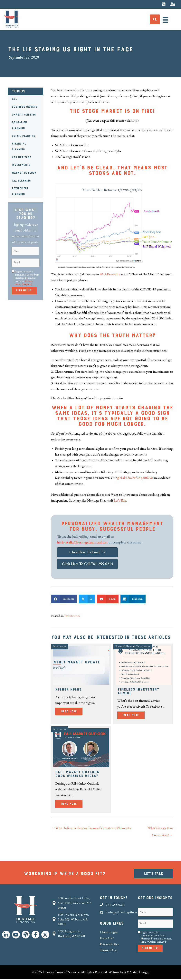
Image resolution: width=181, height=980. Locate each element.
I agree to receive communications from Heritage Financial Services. (27, 278)
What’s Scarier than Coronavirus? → (159, 830)
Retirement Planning (20, 191)
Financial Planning (19, 147)
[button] (6, 935)
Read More (72, 711)
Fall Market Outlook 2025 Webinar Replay (77, 774)
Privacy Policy (109, 945)
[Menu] (165, 20)
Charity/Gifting (24, 115)
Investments (21, 165)
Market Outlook (24, 173)
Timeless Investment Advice (138, 691)
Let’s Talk (120, 501)
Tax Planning (21, 181)
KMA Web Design (136, 973)
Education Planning (19, 125)
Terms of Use (108, 951)
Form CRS (107, 939)
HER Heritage (21, 157)
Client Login (109, 933)
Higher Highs (68, 689)
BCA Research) (110, 274)
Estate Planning (23, 136)
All (14, 99)
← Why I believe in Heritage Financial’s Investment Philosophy (86, 830)
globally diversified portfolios (137, 478)
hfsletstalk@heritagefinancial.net (82, 542)
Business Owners (24, 107)
